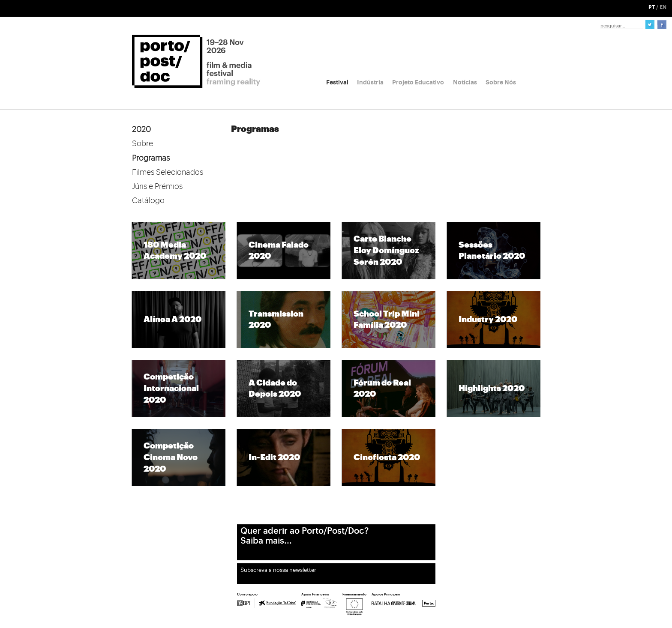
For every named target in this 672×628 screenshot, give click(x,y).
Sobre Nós (501, 82)
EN (663, 7)
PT (652, 7)
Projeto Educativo (418, 82)
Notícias (465, 82)
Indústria (370, 82)
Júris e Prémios (157, 186)
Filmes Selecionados (168, 172)
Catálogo (148, 200)
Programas (151, 158)
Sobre (142, 144)
